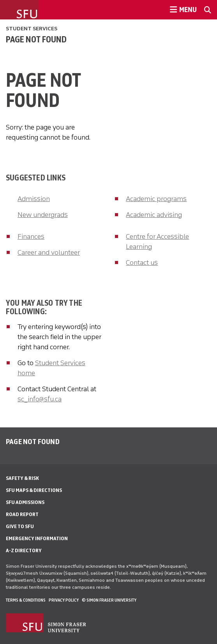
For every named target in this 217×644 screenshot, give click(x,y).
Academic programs (156, 199)
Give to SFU (20, 526)
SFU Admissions (25, 502)
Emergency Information (37, 538)
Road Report (22, 514)
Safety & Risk (22, 478)
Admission (34, 199)
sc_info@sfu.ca (40, 399)
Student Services (32, 29)
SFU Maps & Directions (34, 490)
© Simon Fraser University (109, 600)
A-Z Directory (24, 550)
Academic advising (154, 215)
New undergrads (43, 215)
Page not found (36, 39)
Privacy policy (64, 600)
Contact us (142, 262)
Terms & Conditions (26, 600)
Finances (31, 236)
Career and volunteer (49, 252)
